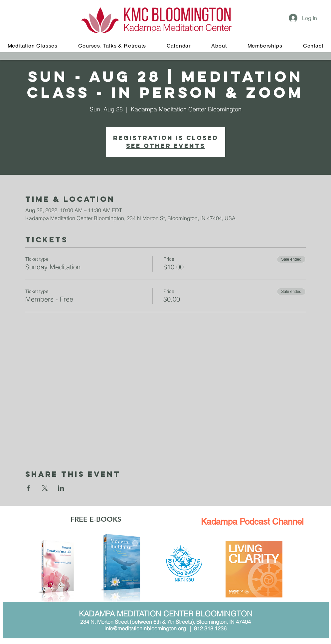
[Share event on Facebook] (28, 488)
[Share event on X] (45, 488)
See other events (166, 146)
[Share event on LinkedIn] (61, 488)
